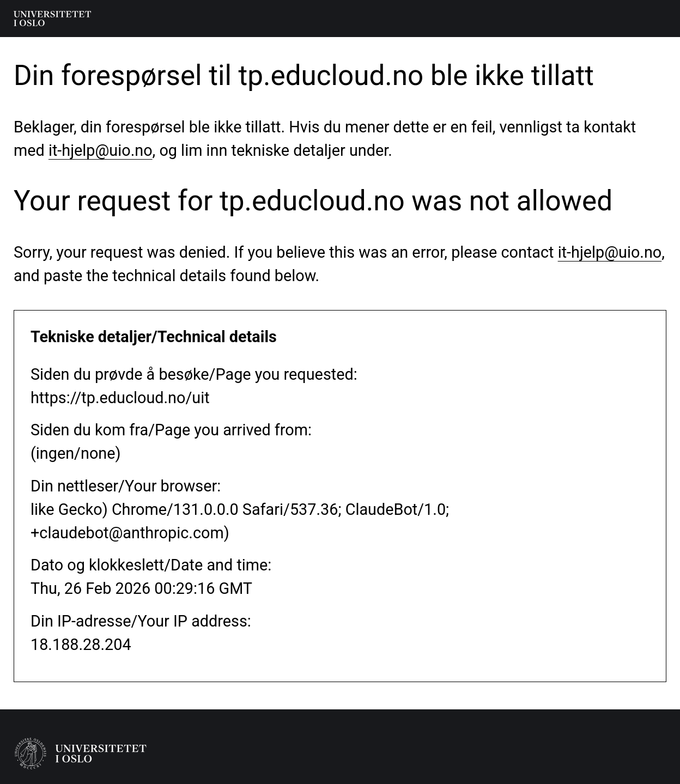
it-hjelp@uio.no (101, 150)
